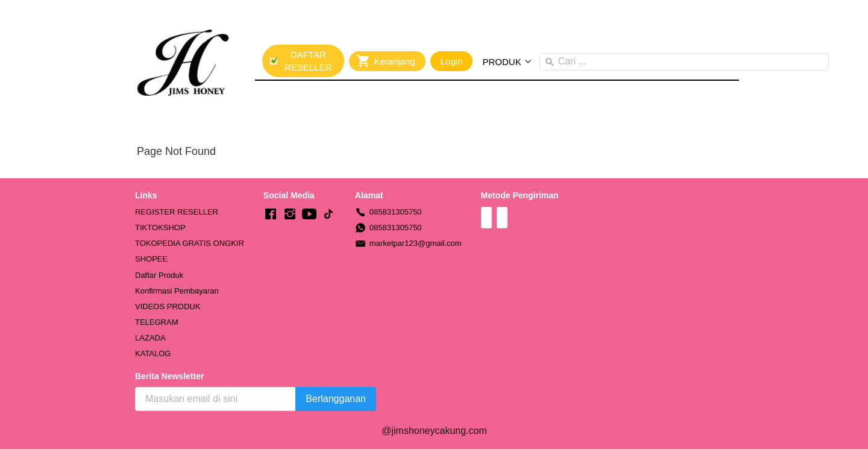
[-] (271, 215)
